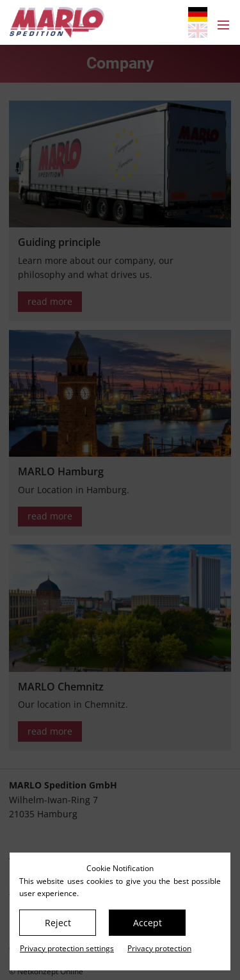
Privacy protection (159, 948)
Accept (148, 923)
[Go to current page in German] (198, 14)
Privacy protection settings (67, 948)
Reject (58, 923)
